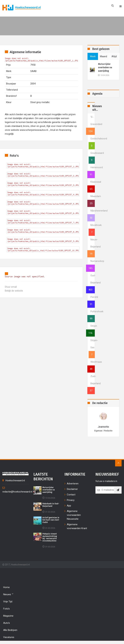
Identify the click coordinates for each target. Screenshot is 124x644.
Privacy (71, 500)
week (93, 56)
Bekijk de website (14, 291)
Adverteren (73, 484)
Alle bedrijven (10, 630)
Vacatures (9, 637)
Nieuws (8, 594)
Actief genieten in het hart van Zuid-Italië (51, 520)
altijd (114, 56)
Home (6, 587)
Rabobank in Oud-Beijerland (51, 505)
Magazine (8, 616)
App (69, 506)
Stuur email (11, 287)
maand (103, 56)
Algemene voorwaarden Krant (77, 526)
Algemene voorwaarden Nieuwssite (74, 515)
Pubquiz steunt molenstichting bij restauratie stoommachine (50, 537)
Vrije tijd (8, 602)
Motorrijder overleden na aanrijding (105, 67)
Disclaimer (72, 489)
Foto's (6, 609)
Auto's (7, 623)
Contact (71, 495)
